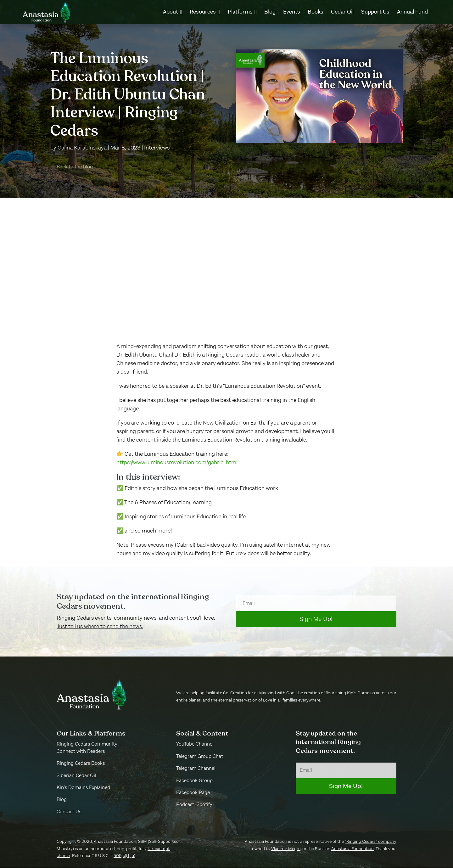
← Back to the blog (72, 167)
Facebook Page (193, 793)
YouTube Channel (195, 745)
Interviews (157, 148)
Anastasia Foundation (352, 849)
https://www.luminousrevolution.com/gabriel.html (177, 463)
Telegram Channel (196, 769)
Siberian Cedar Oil (76, 776)
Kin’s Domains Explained (83, 788)
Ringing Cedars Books (81, 764)
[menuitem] (173, 12)
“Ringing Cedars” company (371, 842)
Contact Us (69, 812)
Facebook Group (194, 781)
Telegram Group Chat (200, 757)
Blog (62, 800)
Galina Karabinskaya (82, 148)
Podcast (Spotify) (195, 805)
